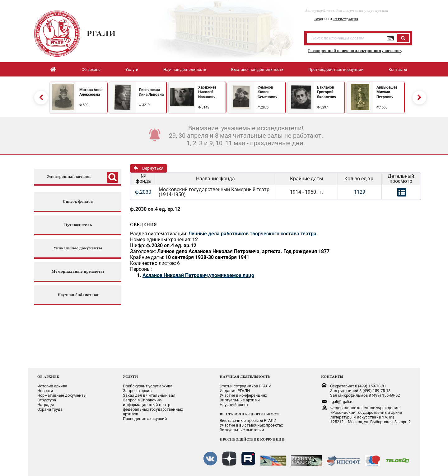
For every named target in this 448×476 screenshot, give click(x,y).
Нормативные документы (62, 395)
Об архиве (91, 69)
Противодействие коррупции (336, 69)
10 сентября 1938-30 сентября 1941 (207, 257)
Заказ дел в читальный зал (149, 395)
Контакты (398, 69)
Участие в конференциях (243, 395)
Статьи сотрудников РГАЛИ (245, 386)
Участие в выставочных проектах (251, 425)
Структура (47, 400)
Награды (46, 405)
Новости (45, 391)
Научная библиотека (78, 295)
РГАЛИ (101, 33)
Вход (319, 19)
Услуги (132, 69)
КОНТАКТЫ (332, 377)
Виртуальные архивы (240, 400)
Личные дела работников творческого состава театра (252, 234)
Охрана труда (50, 409)
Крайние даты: (147, 257)
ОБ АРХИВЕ (48, 377)
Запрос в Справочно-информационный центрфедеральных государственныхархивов (153, 407)
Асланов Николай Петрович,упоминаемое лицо (198, 275)
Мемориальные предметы (78, 272)
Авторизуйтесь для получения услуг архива (347, 11)
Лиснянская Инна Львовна (151, 92)
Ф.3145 (204, 107)
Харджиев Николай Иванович (207, 92)
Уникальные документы (78, 248)
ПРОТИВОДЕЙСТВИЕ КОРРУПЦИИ (252, 439)
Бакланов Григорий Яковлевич (327, 92)
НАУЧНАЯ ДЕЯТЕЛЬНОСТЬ (245, 377)
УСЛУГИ (131, 377)
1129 (360, 192)
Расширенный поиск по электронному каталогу (355, 51)
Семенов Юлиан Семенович (268, 92)
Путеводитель (78, 225)
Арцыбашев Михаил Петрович (387, 92)
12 (195, 240)
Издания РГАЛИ (235, 391)
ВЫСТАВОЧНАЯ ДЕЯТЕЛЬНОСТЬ (250, 414)
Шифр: (138, 245)
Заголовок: (143, 251)
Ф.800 (84, 105)
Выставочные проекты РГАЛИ (248, 421)
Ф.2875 (263, 107)
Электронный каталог (69, 177)
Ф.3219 (144, 105)
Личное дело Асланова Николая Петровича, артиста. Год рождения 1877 (243, 251)
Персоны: (141, 269)
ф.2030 (143, 192)
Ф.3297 (322, 107)
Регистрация (346, 19)
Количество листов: (153, 263)
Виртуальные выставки (242, 430)
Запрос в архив (137, 391)
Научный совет (234, 405)
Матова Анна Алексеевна (91, 92)
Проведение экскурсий (145, 419)
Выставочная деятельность (257, 69)
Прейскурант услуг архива (148, 386)
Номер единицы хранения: (161, 240)
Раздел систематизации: (159, 234)
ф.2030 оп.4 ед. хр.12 (155, 209)
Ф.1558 (382, 107)
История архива (52, 386)
